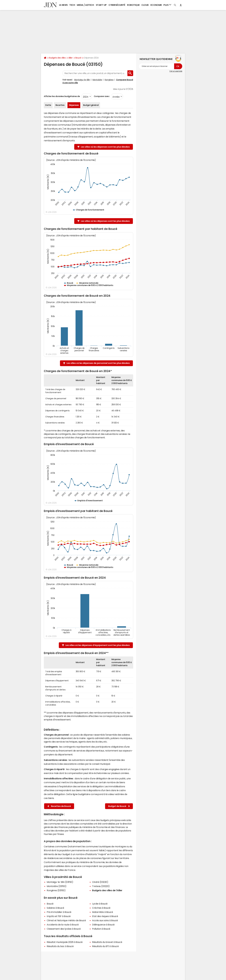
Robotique (133, 5)
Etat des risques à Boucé (105, 916)
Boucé (78, 58)
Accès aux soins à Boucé (105, 920)
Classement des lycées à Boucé (64, 929)
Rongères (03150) (56, 890)
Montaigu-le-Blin (82, 80)
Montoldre (97, 80)
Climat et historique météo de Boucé (66, 920)
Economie (156, 5)
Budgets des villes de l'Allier (107, 890)
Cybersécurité (117, 5)
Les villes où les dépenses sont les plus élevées (105, 147)
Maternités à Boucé (102, 912)
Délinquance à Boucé (103, 925)
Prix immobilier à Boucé (59, 912)
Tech (72, 5)
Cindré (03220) (100, 882)
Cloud (145, 5)
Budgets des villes (57, 58)
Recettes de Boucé (59, 806)
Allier (70, 58)
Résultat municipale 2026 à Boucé (65, 942)
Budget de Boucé (119, 806)
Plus (167, 5)
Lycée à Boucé (100, 904)
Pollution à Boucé (101, 929)
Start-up (101, 5)
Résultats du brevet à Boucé (107, 942)
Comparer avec (101, 96)
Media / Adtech (85, 5)
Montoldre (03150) (57, 886)
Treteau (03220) (101, 886)
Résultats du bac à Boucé (60, 946)
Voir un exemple (176, 71)
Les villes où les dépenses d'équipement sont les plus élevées (98, 645)
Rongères (109, 80)
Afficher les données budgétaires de (62, 96)
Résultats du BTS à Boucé (105, 946)
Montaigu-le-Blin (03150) (60, 882)
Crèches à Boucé (101, 908)
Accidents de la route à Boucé (63, 925)
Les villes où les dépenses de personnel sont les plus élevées (98, 363)
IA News (63, 5)
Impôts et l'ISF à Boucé (59, 916)
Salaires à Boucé (55, 908)
